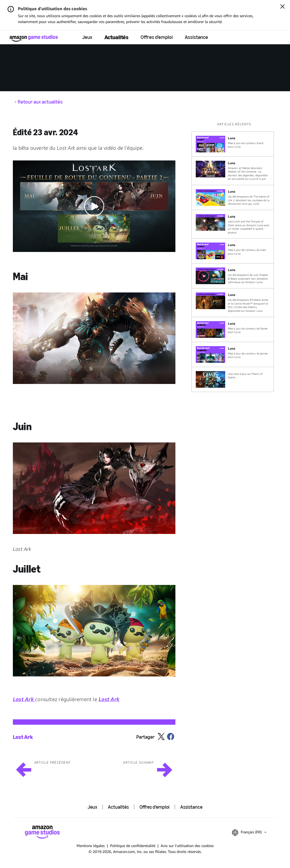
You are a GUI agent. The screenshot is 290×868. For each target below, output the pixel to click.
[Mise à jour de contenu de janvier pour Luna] (233, 354)
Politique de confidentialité (133, 846)
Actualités (116, 37)
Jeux (87, 37)
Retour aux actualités (40, 102)
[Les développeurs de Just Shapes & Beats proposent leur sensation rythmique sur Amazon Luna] (233, 276)
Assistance (196, 37)
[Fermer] (283, 7)
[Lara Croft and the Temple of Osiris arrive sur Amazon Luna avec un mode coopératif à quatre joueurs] (233, 224)
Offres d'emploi (157, 37)
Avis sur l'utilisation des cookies (187, 846)
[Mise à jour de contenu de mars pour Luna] (233, 251)
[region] (234, 257)
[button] (94, 206)
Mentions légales (91, 846)
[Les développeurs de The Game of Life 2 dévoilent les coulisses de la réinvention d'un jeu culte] (233, 197)
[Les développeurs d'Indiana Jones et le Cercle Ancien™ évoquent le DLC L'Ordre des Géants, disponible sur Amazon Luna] (233, 303)
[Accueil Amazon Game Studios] (34, 38)
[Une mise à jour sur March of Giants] (233, 379)
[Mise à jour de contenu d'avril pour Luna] (233, 144)
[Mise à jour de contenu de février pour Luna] (233, 329)
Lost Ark (23, 737)
